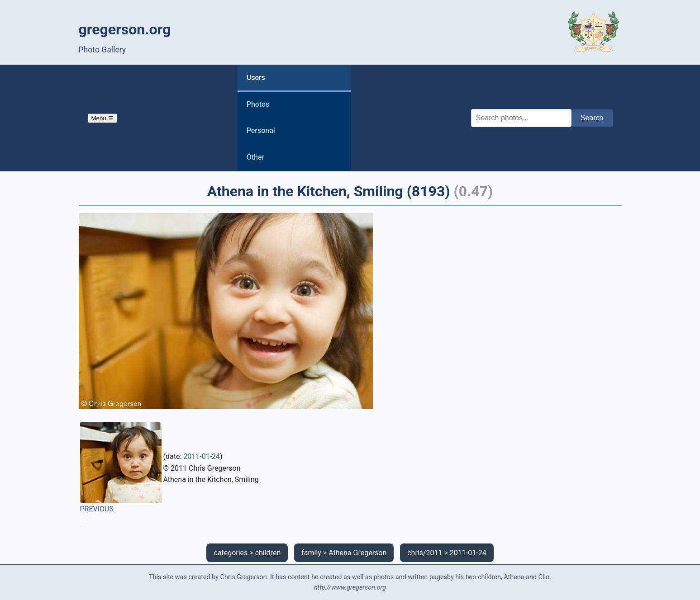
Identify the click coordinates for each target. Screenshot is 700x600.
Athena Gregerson (357, 553)
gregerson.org (125, 29)
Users (256, 78)
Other (255, 157)
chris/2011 (425, 553)
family (311, 553)
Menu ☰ (102, 118)
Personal (261, 130)
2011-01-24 (202, 456)
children (268, 553)
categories (231, 553)
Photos (258, 104)
